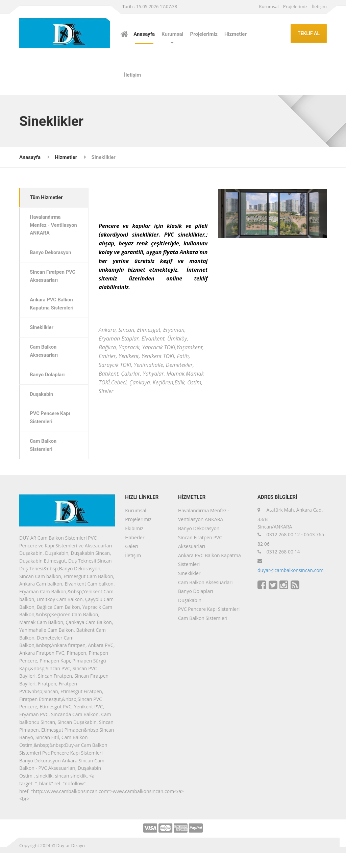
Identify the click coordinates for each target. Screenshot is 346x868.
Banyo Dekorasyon (52, 263)
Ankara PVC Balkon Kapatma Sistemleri (53, 315)
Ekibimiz (134, 543)
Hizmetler (236, 34)
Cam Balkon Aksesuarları (45, 363)
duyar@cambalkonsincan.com (291, 585)
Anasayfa (144, 34)
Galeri (132, 561)
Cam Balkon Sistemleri (44, 460)
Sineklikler (42, 339)
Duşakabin (42, 408)
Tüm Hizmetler (47, 198)
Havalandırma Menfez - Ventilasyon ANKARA (46, 230)
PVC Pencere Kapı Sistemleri (51, 432)
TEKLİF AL (309, 33)
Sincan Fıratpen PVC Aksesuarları (54, 287)
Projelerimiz (295, 6)
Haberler (135, 552)
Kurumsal (269, 6)
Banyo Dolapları (48, 387)
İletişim (319, 6)
